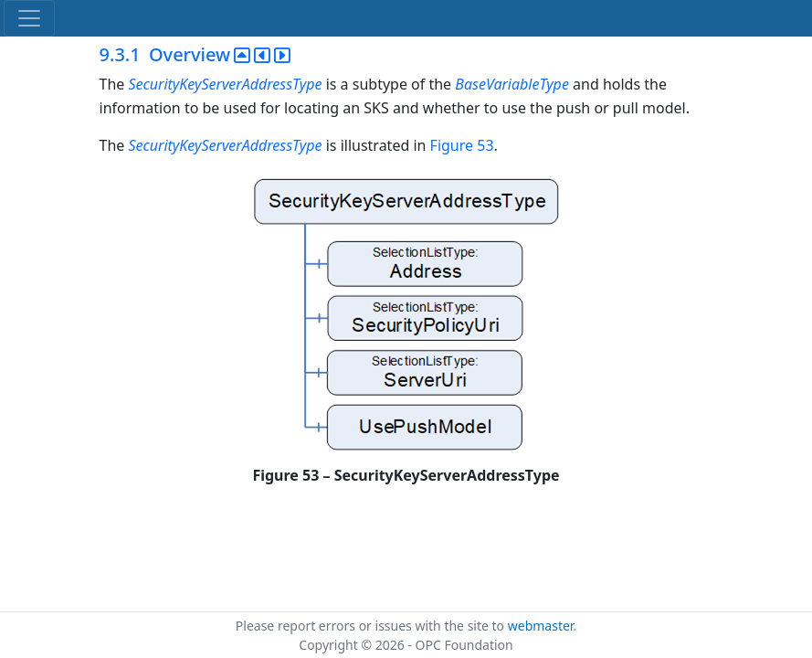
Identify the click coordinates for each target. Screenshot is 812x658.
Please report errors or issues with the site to (372, 626)
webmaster (541, 626)
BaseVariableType (512, 84)
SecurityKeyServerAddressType (227, 84)
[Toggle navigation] (29, 18)
